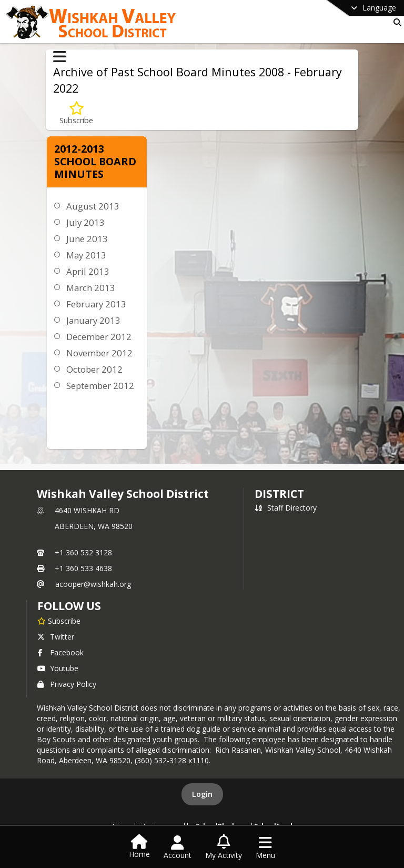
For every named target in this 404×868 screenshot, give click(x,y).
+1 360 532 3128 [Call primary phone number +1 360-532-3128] (83, 552)
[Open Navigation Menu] (265, 847)
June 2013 (87, 239)
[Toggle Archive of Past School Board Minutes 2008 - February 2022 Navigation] (60, 57)
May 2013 (86, 255)
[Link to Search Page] (395, 22)
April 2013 (88, 271)
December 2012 (99, 337)
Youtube (58, 668)
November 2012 (99, 353)
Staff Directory (286, 508)
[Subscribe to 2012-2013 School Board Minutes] (76, 113)
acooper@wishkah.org (93, 584)
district (279, 494)
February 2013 (96, 304)
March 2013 (91, 288)
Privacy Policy (67, 684)
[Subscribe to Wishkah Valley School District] (59, 621)
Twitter (56, 637)
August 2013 (93, 206)
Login (202, 794)
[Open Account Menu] (178, 847)
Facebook (60, 652)
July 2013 (85, 222)
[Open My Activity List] (224, 847)
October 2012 (94, 369)
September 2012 (100, 386)
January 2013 (93, 320)
